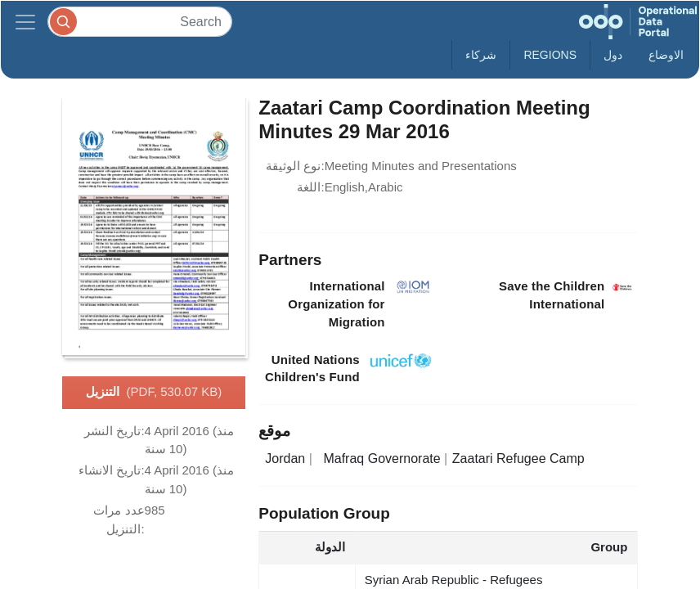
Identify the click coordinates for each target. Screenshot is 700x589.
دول (613, 55)
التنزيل (154, 393)
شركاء (481, 55)
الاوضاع (666, 55)
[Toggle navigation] (25, 22)
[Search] (140, 22)
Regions (550, 55)
